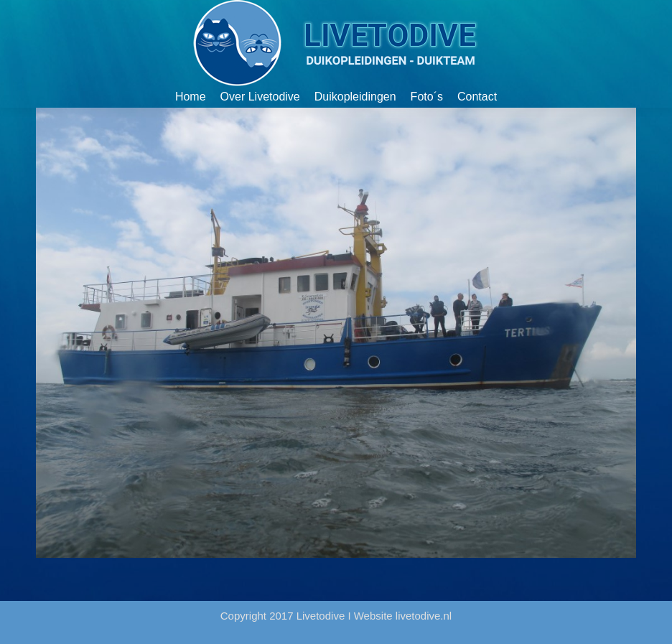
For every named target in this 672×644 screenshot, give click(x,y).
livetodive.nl (424, 616)
